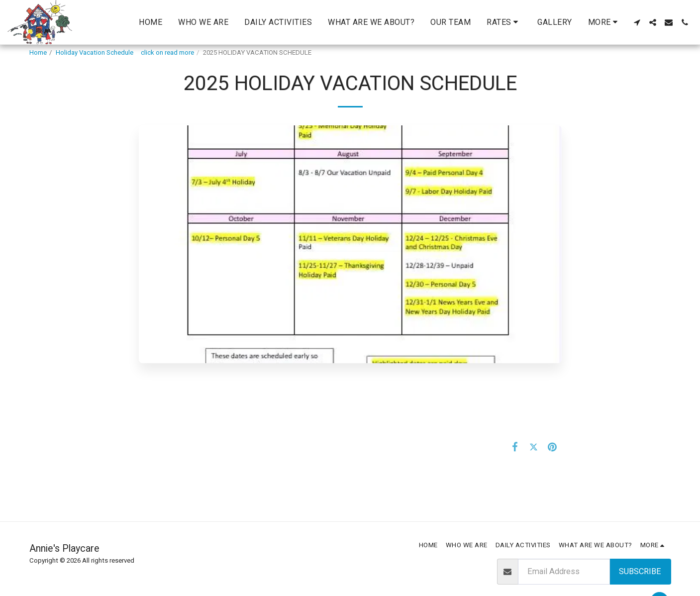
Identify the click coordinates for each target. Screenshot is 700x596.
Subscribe (640, 571)
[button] (504, 22)
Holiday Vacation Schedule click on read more (125, 52)
